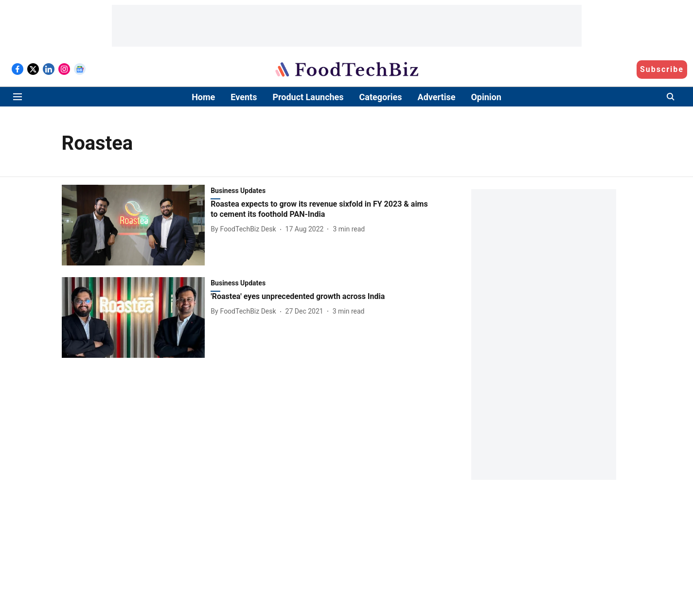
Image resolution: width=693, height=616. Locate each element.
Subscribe (662, 69)
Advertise (437, 97)
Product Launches (308, 97)
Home (203, 97)
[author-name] (245, 229)
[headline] (322, 210)
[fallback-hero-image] (136, 225)
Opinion (486, 97)
